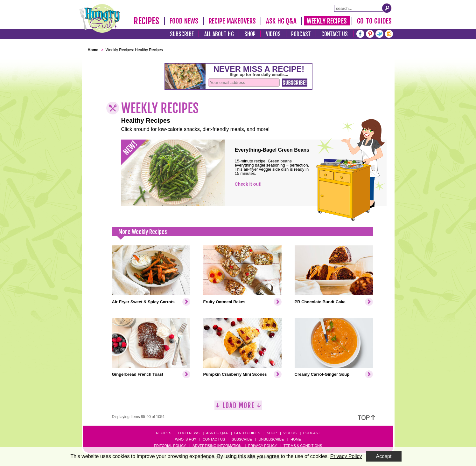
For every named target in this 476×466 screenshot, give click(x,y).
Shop (250, 34)
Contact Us (335, 34)
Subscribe (182, 34)
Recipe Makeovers (232, 21)
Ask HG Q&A (281, 21)
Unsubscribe (271, 439)
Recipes (147, 21)
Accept (384, 456)
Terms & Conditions (303, 446)
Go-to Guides (247, 433)
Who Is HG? (185, 439)
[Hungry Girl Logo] (100, 18)
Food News (184, 21)
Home (296, 439)
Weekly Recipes (327, 21)
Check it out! (248, 184)
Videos (273, 34)
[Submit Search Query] (387, 8)
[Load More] (238, 408)
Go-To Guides (374, 21)
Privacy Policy (263, 446)
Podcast (301, 34)
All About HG (219, 34)
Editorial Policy (170, 446)
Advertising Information (217, 446)
